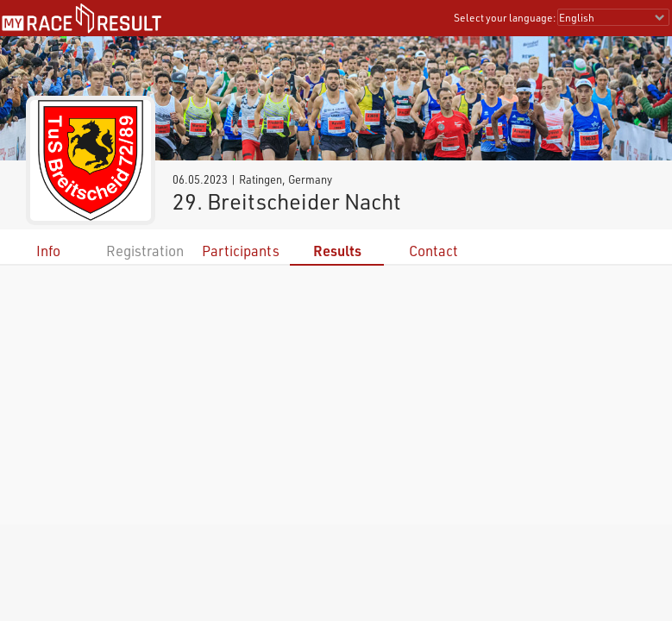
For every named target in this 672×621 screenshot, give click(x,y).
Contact (433, 251)
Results (337, 251)
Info (48, 251)
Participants (241, 251)
